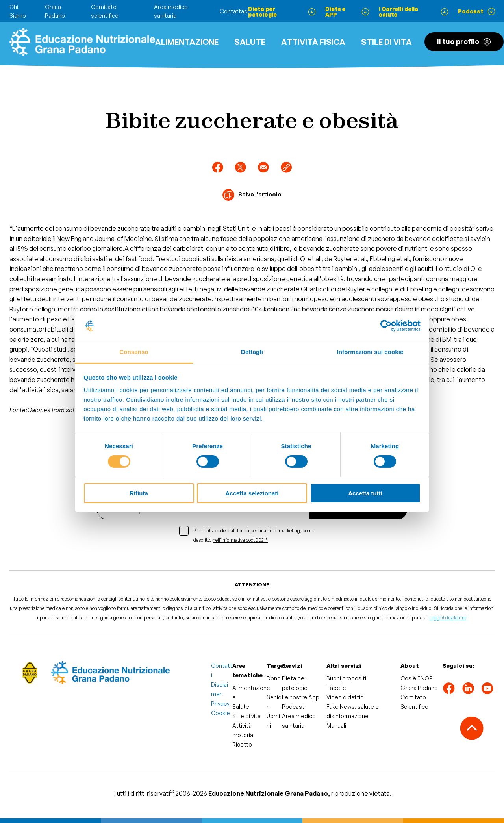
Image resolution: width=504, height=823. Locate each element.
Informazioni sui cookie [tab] (370, 352)
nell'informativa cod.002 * (240, 540)
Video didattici (346, 697)
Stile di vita (386, 42)
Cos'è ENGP (417, 678)
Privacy (220, 703)
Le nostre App (301, 697)
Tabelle (336, 688)
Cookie (220, 713)
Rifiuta (139, 493)
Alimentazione (187, 42)
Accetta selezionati (252, 493)
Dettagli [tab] (252, 352)
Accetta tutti (365, 493)
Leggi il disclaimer (448, 618)
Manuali (336, 726)
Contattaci (234, 11)
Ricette (242, 744)
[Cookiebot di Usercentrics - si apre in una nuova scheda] (386, 326)
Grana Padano (419, 688)
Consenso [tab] (134, 352)
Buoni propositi (346, 678)
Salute (250, 42)
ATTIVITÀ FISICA (313, 42)
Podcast (293, 707)
